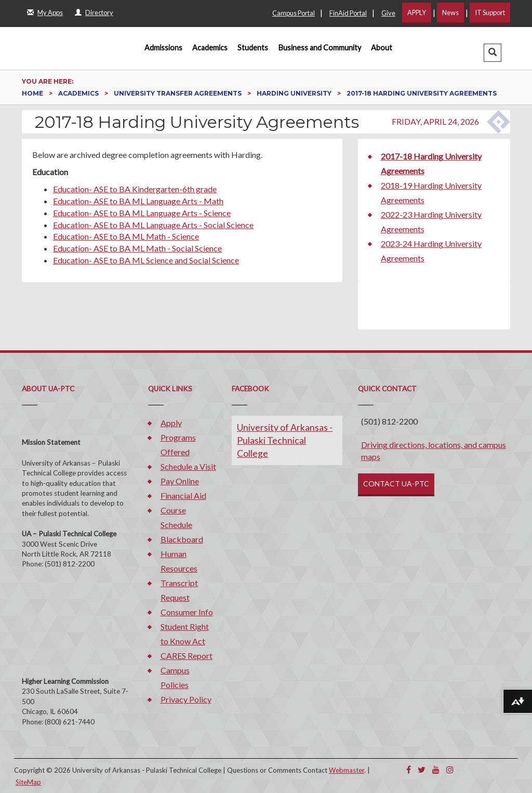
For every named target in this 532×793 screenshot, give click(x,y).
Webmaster (347, 770)
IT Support (490, 12)
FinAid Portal (348, 13)
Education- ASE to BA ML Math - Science (126, 236)
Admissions (163, 48)
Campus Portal (294, 13)
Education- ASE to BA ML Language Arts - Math (138, 201)
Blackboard (182, 539)
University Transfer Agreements (178, 93)
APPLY (417, 12)
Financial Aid (183, 495)
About (382, 48)
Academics (210, 48)
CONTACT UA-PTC (396, 484)
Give (388, 13)
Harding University (295, 93)
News (450, 12)
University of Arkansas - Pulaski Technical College (285, 440)
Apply (171, 423)
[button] (493, 53)
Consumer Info (187, 612)
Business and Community (320, 48)
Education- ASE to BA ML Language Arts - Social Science (153, 225)
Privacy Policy (186, 699)
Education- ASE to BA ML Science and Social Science (146, 260)
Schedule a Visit (188, 466)
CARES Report (187, 656)
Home (33, 93)
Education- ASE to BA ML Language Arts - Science (142, 213)
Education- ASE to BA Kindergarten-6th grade (135, 189)
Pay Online (180, 481)
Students (253, 48)
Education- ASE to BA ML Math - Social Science (137, 248)
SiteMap (28, 782)
